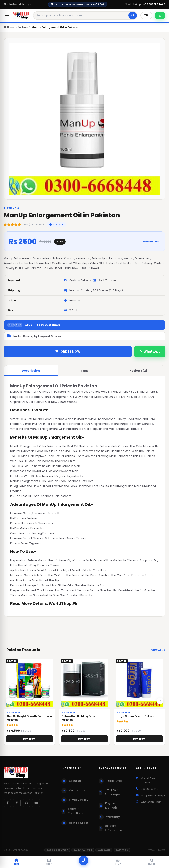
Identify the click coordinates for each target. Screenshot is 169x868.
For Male (23, 27)
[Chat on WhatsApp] (160, 15)
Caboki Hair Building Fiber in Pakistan (80, 720)
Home (9, 27)
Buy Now (29, 741)
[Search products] (81, 15)
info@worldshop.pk (17, 4)
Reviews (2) (138, 371)
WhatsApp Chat (151, 802)
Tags (85, 371)
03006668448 (154, 4)
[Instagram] (17, 803)
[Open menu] (7, 15)
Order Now (68, 351)
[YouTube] (36, 803)
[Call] (84, 860)
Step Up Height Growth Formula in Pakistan (29, 720)
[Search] (133, 15)
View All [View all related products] (158, 652)
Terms (162, 850)
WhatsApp (133, 4)
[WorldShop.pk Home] (21, 15)
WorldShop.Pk (63, 603)
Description (31, 371)
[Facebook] (7, 803)
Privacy (151, 850)
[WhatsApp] (26, 803)
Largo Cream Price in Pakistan (136, 719)
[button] (160, 703)
